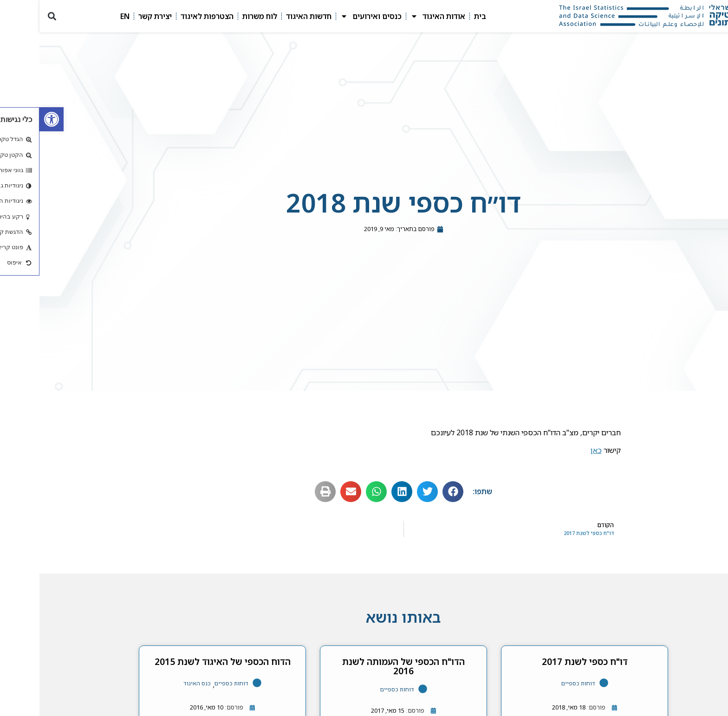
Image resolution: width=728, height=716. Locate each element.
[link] (12, 119)
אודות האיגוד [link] (398, 16)
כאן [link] (557, 450)
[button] (12, 16)
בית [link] (441, 16)
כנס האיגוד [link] (158, 683)
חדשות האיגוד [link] (269, 16)
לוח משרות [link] (220, 16)
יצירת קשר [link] (116, 16)
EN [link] (85, 16)
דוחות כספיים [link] (539, 683)
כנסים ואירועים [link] (331, 16)
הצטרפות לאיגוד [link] (168, 16)
